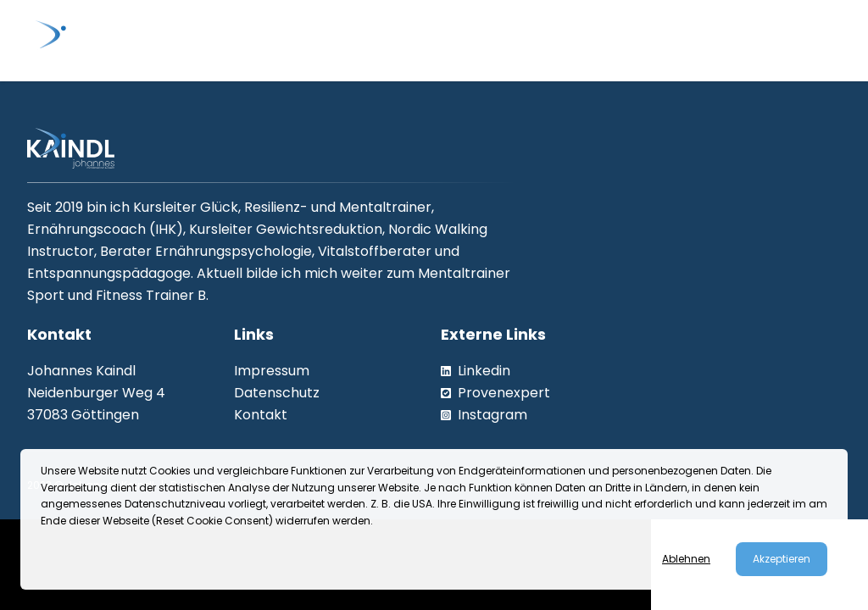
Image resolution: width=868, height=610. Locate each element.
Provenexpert (495, 393)
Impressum (272, 371)
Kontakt (261, 415)
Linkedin (476, 371)
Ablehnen (686, 559)
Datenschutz (277, 393)
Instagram (484, 415)
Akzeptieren (782, 559)
